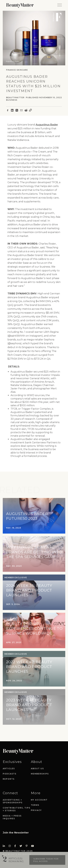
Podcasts (10, 774)
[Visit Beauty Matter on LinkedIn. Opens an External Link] (5, 846)
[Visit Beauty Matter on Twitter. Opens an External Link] (22, 846)
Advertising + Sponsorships (13, 801)
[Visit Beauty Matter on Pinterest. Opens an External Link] (28, 846)
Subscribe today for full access (46, 860)
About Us (37, 769)
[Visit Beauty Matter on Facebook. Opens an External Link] (16, 846)
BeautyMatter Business (15, 99)
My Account (39, 800)
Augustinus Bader (47, 125)
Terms (35, 805)
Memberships (40, 774)
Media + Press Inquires (12, 817)
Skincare (22, 70)
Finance (11, 70)
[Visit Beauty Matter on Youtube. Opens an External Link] (33, 846)
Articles (9, 769)
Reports (9, 779)
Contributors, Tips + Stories (17, 809)
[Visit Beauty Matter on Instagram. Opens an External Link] (11, 846)
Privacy (36, 810)
